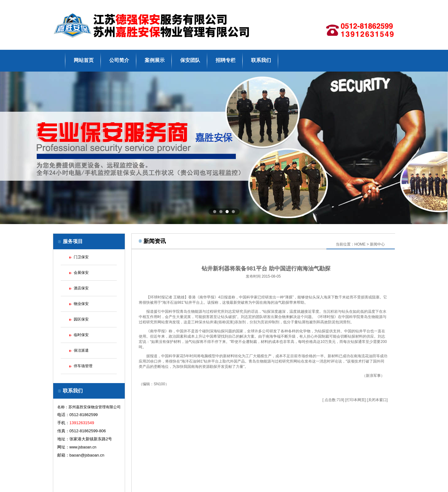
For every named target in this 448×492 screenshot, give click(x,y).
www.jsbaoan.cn (83, 447)
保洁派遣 (81, 350)
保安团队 (190, 60)
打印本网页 (356, 400)
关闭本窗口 (377, 400)
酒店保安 (81, 288)
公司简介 (119, 60)
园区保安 (81, 319)
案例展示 (155, 60)
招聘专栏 (226, 60)
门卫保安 (81, 257)
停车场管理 (83, 366)
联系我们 (261, 60)
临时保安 (81, 335)
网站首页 (84, 60)
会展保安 (81, 273)
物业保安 (81, 304)
